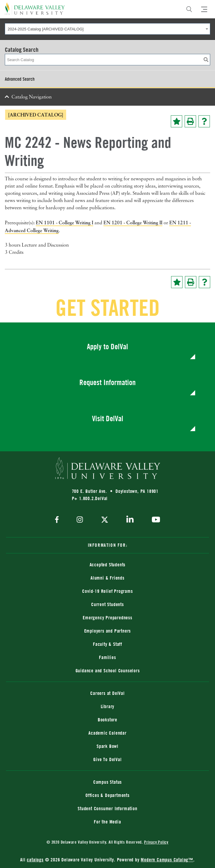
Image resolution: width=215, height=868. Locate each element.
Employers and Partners (108, 631)
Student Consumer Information (107, 808)
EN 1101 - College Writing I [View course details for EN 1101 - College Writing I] (64, 222)
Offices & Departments (107, 795)
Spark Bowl (107, 746)
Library (108, 706)
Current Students (107, 604)
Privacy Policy (156, 842)
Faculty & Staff (107, 644)
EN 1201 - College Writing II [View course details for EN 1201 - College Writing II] (133, 222)
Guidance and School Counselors (108, 670)
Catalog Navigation (32, 97)
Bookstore (107, 720)
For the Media (107, 822)
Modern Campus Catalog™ (167, 860)
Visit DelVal (108, 418)
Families (107, 657)
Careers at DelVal (107, 693)
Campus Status (107, 782)
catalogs (35, 860)
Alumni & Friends (107, 578)
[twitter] (105, 520)
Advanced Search (20, 79)
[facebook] (58, 520)
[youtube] (154, 520)
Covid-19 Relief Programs (107, 591)
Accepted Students (108, 565)
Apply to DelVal (107, 346)
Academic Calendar (107, 733)
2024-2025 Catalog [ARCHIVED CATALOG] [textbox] (46, 29)
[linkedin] (130, 520)
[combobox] (107, 29)
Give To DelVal (107, 759)
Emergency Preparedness (107, 618)
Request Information (107, 382)
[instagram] (80, 520)
